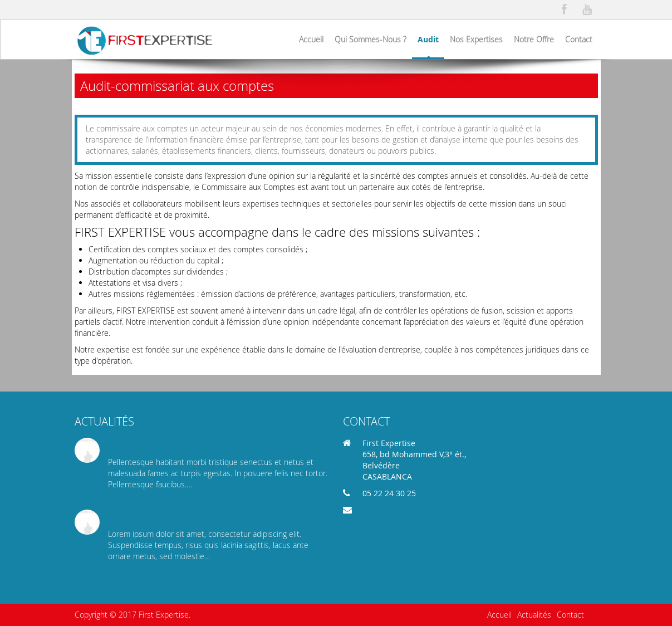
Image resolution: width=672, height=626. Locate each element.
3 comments (131, 567)
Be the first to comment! (152, 495)
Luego (126, 444)
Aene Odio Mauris (161, 516)
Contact (570, 615)
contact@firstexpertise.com (413, 510)
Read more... (217, 495)
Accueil (499, 615)
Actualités (534, 615)
